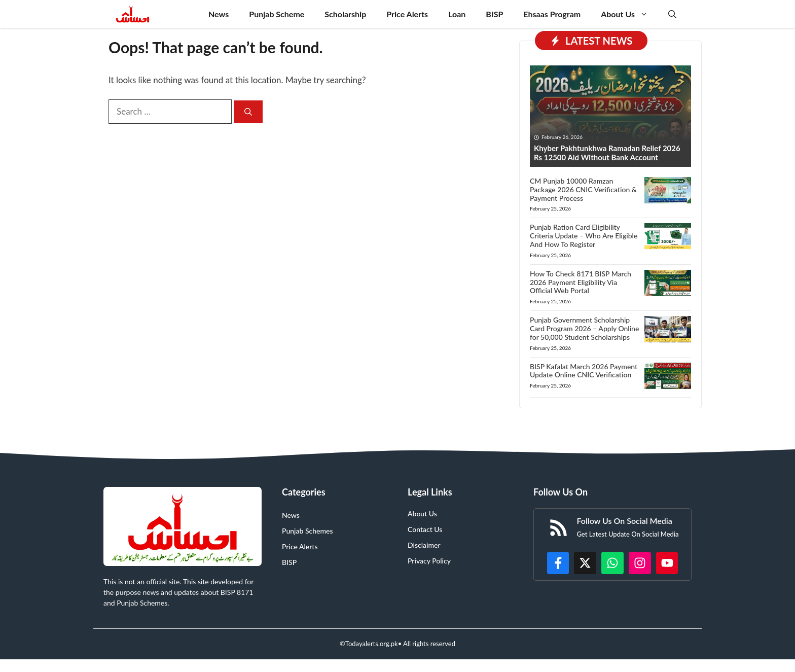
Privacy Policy (429, 561)
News (219, 14)
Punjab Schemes (307, 531)
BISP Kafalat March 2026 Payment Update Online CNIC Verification (584, 371)
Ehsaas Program (552, 14)
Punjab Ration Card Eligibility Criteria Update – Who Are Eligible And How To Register (584, 236)
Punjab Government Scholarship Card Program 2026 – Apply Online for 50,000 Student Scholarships (584, 328)
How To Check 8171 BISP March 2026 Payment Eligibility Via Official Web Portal (581, 282)
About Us (629, 14)
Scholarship (345, 14)
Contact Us (425, 529)
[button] (672, 14)
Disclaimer (424, 545)
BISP (494, 14)
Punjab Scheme (277, 14)
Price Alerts (407, 14)
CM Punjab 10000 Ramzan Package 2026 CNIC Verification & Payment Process (583, 189)
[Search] (248, 112)
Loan (457, 14)
